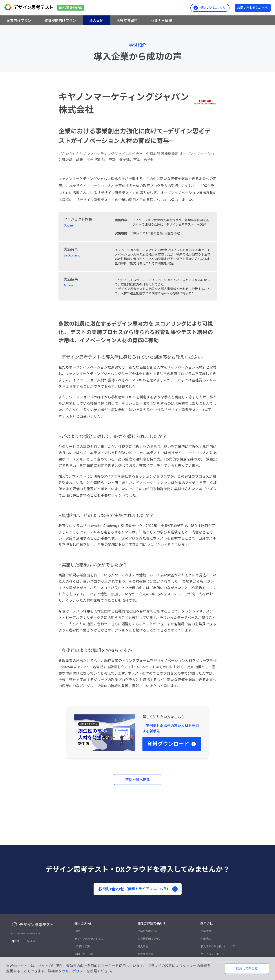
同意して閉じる (247, 968)
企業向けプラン (19, 21)
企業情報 (206, 931)
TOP (77, 931)
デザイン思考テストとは (89, 939)
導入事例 (96, 21)
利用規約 (206, 939)
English (31, 941)
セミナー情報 (161, 21)
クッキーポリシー (72, 971)
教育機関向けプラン (60, 21)
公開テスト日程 (84, 954)
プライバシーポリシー (214, 954)
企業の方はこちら (148, 931)
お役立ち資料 (127, 21)
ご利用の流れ (82, 947)
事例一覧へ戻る (138, 780)
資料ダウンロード (172, 744)
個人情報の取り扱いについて (218, 947)
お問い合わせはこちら (253, 8)
